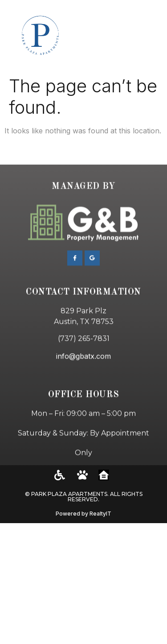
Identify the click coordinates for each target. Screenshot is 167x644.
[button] (149, 36)
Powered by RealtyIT (83, 514)
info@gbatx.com (83, 380)
